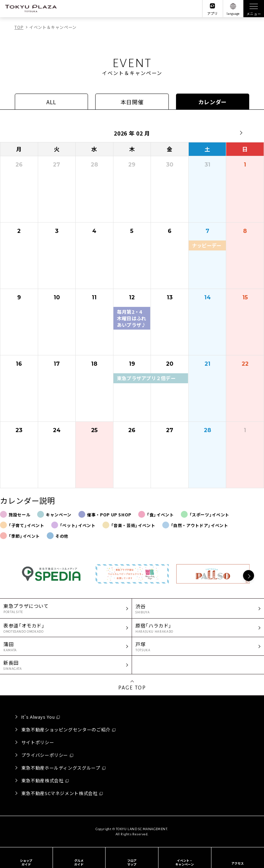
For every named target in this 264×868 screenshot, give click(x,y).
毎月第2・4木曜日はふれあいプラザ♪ (132, 318)
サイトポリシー (38, 742)
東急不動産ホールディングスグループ (61, 768)
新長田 (66, 665)
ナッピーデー (207, 245)
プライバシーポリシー (45, 755)
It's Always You (38, 717)
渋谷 (198, 609)
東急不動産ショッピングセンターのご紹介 (66, 730)
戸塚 (198, 647)
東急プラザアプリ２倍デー (146, 378)
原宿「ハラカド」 (198, 628)
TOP (19, 27)
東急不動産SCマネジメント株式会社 (59, 793)
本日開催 (132, 102)
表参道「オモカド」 (66, 628)
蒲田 (66, 647)
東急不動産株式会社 (42, 780)
